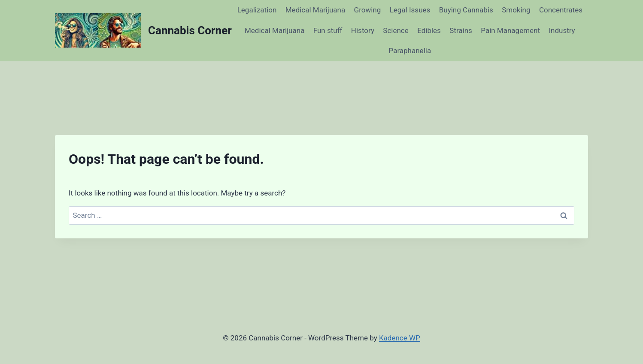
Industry (562, 30)
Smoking (516, 10)
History (363, 30)
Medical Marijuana (315, 10)
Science (396, 30)
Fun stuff (328, 30)
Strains (461, 30)
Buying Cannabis (466, 10)
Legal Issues (410, 10)
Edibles (429, 30)
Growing (368, 10)
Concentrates (561, 10)
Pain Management (510, 30)
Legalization (257, 10)
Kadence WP (400, 338)
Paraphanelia (410, 51)
